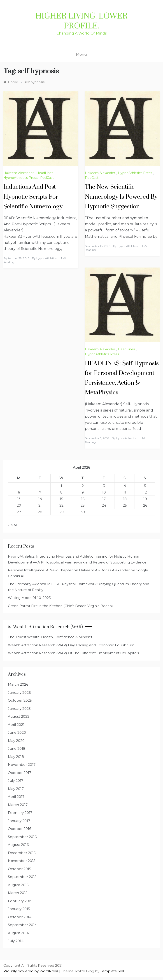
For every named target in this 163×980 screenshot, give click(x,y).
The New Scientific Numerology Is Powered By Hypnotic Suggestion (121, 197)
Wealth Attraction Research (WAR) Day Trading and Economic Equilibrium (71, 645)
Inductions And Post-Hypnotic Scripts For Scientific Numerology (33, 197)
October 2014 (20, 917)
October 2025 (20, 700)
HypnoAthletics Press (20, 178)
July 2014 (16, 941)
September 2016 (22, 837)
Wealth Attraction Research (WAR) (48, 627)
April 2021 (16, 725)
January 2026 (19, 693)
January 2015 (19, 909)
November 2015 (22, 861)
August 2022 (19, 716)
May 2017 (16, 789)
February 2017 (20, 813)
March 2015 (18, 893)
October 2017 (20, 773)
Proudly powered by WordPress (31, 971)
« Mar (13, 525)
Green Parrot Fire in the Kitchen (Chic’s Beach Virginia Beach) (60, 606)
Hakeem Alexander (19, 173)
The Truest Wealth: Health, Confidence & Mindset (50, 637)
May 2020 (16, 741)
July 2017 (16, 781)
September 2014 (22, 925)
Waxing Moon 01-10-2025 (29, 598)
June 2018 (17, 748)
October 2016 (20, 829)
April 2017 (16, 797)
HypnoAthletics (46, 258)
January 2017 (19, 821)
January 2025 (19, 709)
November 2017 (22, 765)
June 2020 (17, 732)
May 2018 (16, 757)
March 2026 (18, 684)
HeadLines (45, 173)
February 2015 (20, 901)
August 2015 (18, 885)
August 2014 (18, 933)
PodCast (47, 178)
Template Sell (112, 971)
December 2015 (22, 853)
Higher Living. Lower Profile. (81, 21)
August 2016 (18, 845)
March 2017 (18, 805)
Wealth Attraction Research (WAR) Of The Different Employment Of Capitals (73, 653)
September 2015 (22, 877)
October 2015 (20, 869)
